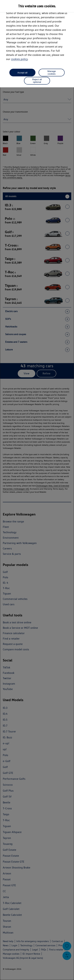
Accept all (22, 73)
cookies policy (19, 59)
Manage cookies (52, 73)
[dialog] (37, 490)
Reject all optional (37, 81)
